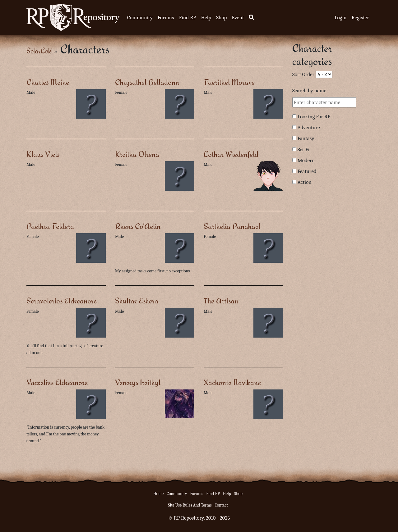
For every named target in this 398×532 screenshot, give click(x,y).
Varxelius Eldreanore (57, 382)
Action (305, 182)
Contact (221, 505)
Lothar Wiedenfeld (231, 154)
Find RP (187, 18)
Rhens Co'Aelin (138, 226)
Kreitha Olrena (137, 154)
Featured (307, 171)
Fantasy (306, 138)
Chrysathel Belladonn (147, 82)
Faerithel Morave (229, 82)
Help (206, 18)
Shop (221, 18)
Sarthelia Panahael (232, 226)
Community (140, 18)
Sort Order (303, 74)
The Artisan (221, 300)
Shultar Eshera (137, 300)
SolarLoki (39, 51)
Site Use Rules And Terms (190, 505)
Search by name (309, 91)
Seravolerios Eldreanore (62, 300)
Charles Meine (48, 82)
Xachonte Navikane (232, 382)
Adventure (309, 127)
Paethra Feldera (50, 226)
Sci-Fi (304, 150)
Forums (166, 18)
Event (238, 18)
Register (360, 18)
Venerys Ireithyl (138, 382)
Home (158, 494)
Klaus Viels (43, 154)
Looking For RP (314, 117)
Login (341, 18)
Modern (306, 160)
